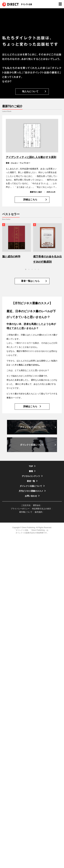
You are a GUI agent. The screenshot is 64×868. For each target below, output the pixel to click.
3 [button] (32, 269)
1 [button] (26, 269)
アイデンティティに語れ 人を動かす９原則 (31, 157)
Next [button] (61, 269)
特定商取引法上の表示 (42, 509)
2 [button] (29, 269)
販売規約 (39, 512)
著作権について (26, 512)
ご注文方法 (26, 505)
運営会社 (37, 505)
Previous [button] (3, 269)
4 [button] (35, 269)
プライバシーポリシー (20, 509)
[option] (17, 241)
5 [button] (38, 269)
